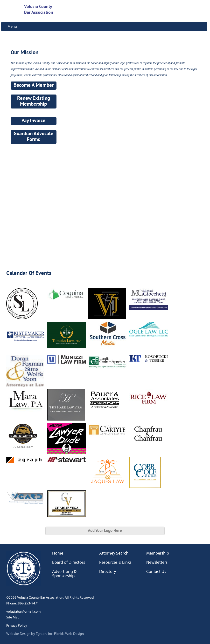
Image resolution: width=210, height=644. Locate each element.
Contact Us (156, 572)
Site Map (13, 617)
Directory (108, 572)
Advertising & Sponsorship (64, 574)
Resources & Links (115, 563)
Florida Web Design (69, 634)
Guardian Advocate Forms (33, 137)
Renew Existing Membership (34, 102)
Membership (158, 553)
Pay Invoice (33, 121)
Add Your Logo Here (105, 531)
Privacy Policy (17, 626)
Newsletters (157, 563)
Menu (12, 27)
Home (58, 553)
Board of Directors (69, 563)
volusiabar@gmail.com (24, 612)
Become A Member (34, 86)
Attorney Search (114, 553)
